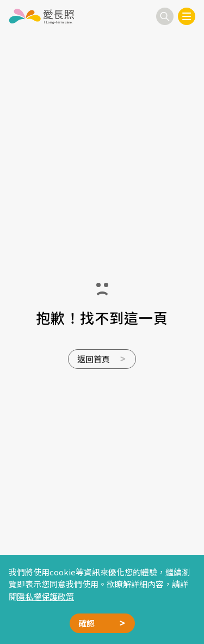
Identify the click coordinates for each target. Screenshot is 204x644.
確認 (86, 623)
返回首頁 (94, 359)
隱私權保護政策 (45, 596)
